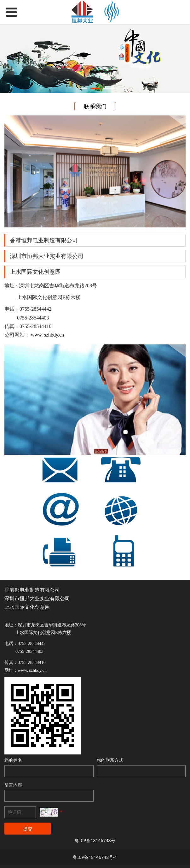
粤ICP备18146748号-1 (95, 857)
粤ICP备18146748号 (95, 840)
